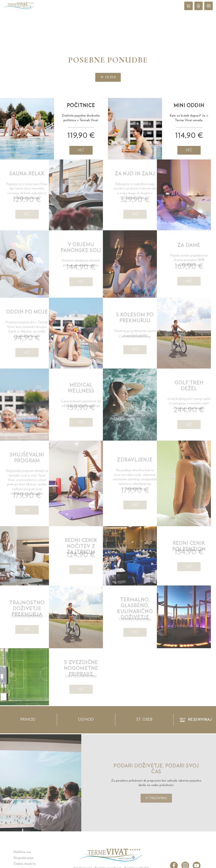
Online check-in (25, 864)
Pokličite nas (22, 852)
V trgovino (167, 798)
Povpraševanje (24, 858)
